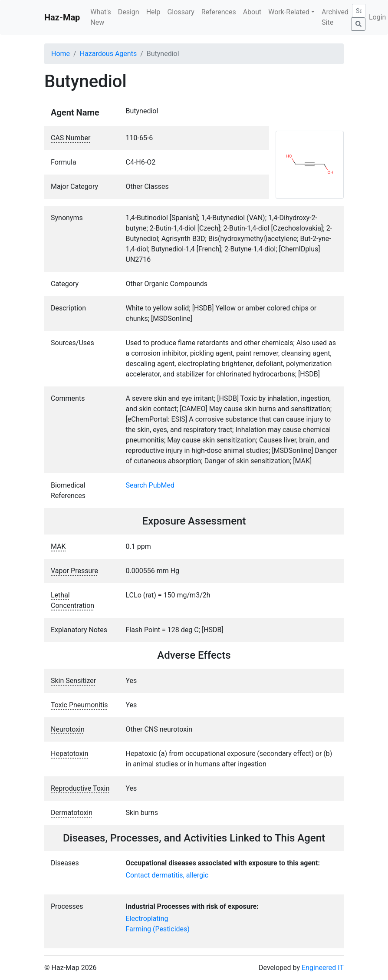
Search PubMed (150, 485)
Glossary (181, 12)
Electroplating (147, 919)
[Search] (359, 11)
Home (61, 54)
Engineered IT (323, 968)
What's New (100, 17)
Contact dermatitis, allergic (167, 875)
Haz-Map (62, 17)
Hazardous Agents (108, 54)
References (219, 12)
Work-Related (289, 12)
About (252, 12)
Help (153, 12)
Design (129, 12)
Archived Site (335, 17)
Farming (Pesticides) (158, 929)
